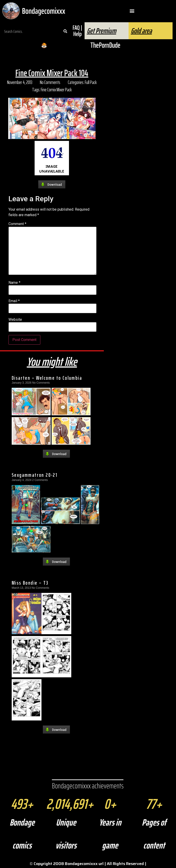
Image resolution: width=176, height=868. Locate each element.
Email (14, 301)
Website (15, 320)
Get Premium (102, 31)
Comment (17, 224)
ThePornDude (105, 45)
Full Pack (91, 82)
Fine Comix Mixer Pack (56, 90)
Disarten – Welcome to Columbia (47, 378)
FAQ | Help (77, 31)
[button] (132, 11)
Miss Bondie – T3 (30, 583)
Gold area (141, 31)
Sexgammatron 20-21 (34, 475)
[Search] (65, 31)
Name (14, 283)
